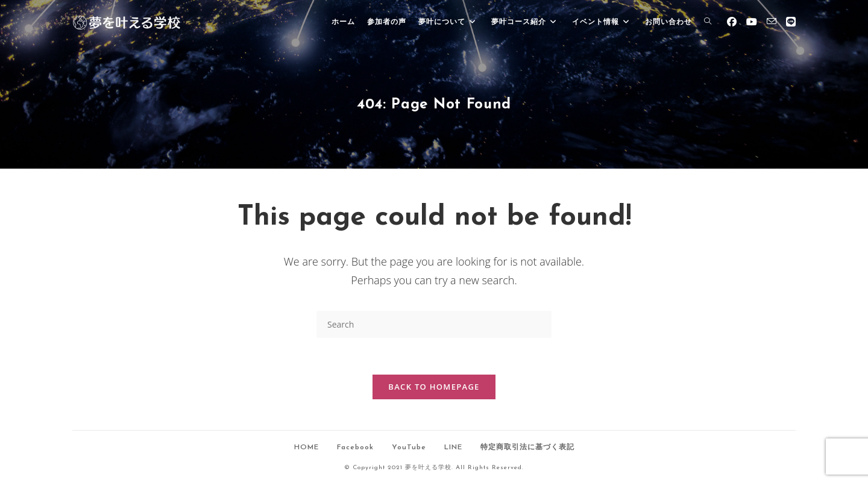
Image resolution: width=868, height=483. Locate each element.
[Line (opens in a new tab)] (791, 22)
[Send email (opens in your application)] (772, 21)
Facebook (355, 447)
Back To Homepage (434, 387)
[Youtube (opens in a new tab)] (752, 22)
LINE (453, 447)
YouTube (409, 447)
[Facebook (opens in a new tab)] (732, 22)
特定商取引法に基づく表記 (527, 447)
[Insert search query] (434, 324)
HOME (307, 447)
